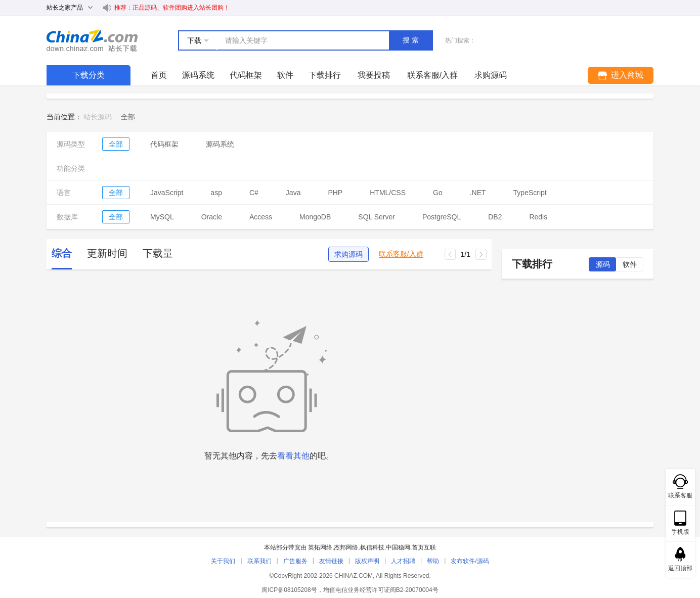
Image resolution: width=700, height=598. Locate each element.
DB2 (495, 217)
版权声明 (367, 561)
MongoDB (315, 217)
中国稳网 (398, 547)
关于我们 (223, 561)
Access (261, 217)
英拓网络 (320, 547)
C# (254, 193)
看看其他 (293, 456)
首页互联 (424, 547)
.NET (478, 193)
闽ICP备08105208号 (289, 590)
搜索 (412, 40)
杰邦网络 (346, 547)
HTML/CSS (388, 193)
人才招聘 (403, 561)
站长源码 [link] (98, 117)
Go (438, 193)
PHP (335, 193)
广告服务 (295, 561)
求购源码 (348, 254)
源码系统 (198, 75)
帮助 (433, 561)
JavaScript (167, 193)
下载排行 (325, 75)
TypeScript (530, 193)
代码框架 (246, 75)
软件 (285, 75)
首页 (159, 75)
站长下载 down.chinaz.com (92, 40)
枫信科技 (372, 547)
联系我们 (259, 561)
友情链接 (331, 561)
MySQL (162, 217)
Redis (538, 217)
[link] (128, 117)
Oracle (212, 217)
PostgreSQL (442, 217)
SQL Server (377, 217)
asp (216, 193)
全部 (116, 144)
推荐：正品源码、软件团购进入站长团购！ (172, 8)
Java (293, 193)
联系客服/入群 (401, 254)
